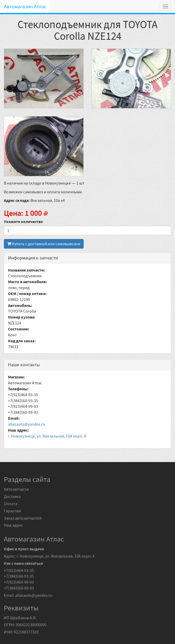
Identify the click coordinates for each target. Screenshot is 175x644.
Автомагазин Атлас (25, 6)
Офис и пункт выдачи (24, 549)
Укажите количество (23, 221)
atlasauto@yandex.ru (27, 424)
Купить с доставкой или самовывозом (44, 244)
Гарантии (12, 511)
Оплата (11, 504)
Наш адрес (13, 525)
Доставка (12, 496)
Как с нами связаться (23, 563)
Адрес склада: (17, 200)
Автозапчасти (16, 489)
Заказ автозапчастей (23, 518)
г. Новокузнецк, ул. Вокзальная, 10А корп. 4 (47, 436)
